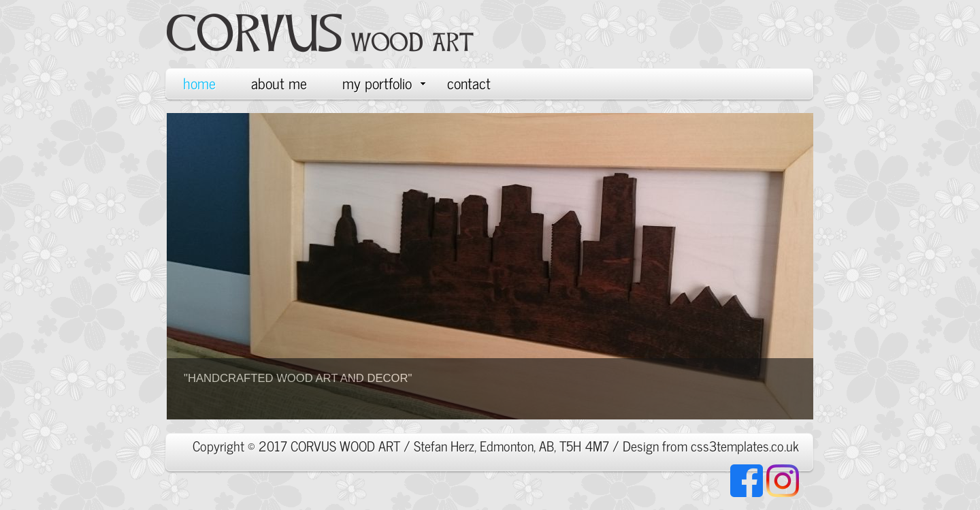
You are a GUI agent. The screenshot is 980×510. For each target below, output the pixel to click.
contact (469, 83)
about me (279, 83)
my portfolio (384, 83)
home (199, 83)
